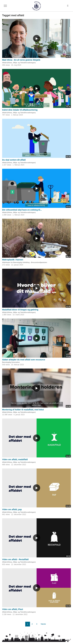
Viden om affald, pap (12, 509)
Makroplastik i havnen (13, 260)
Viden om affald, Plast (13, 609)
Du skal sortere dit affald (14, 160)
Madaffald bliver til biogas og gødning (20, 310)
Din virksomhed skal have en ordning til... (22, 210)
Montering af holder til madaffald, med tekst (23, 410)
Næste (43, 624)
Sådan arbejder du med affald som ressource (24, 360)
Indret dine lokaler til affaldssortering (20, 110)
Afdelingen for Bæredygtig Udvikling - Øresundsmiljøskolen (25, 262)
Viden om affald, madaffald (15, 459)
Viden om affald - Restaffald (15, 559)
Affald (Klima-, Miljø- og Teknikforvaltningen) (19, 63)
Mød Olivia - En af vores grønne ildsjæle (21, 60)
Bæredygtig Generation (11, 362)
